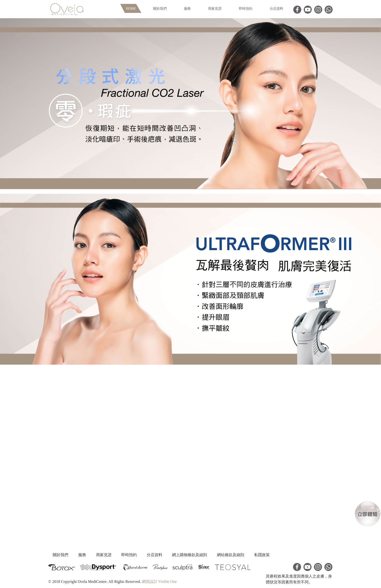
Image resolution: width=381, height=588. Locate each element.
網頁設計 (150, 581)
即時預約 (246, 9)
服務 (187, 9)
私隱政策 (304, 555)
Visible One (168, 581)
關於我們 (160, 9)
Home (131, 9)
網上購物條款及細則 (221, 555)
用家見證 (215, 9)
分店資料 (277, 9)
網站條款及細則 (268, 555)
